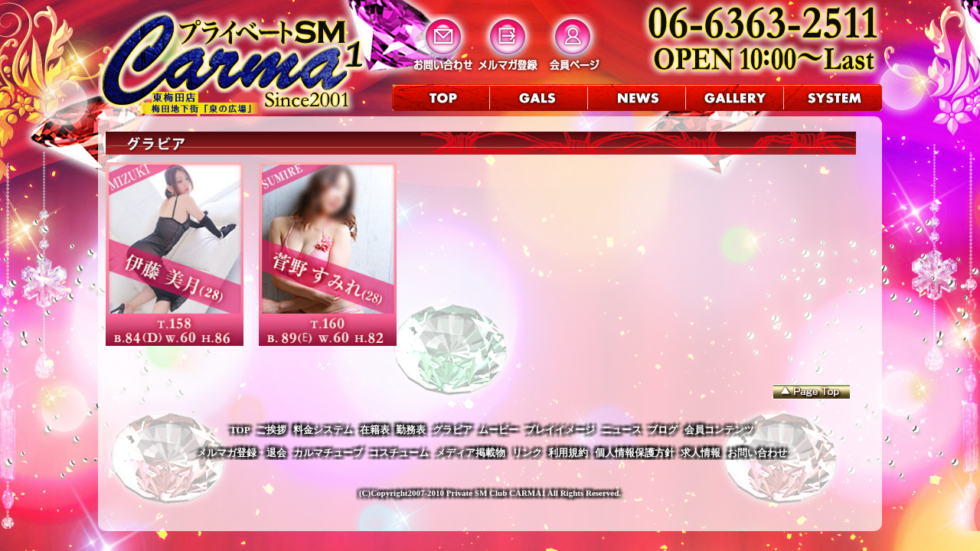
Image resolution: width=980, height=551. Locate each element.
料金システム (323, 430)
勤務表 (411, 430)
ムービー (498, 430)
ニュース (622, 430)
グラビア (452, 430)
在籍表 (375, 430)
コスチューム (399, 453)
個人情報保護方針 (635, 453)
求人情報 (701, 453)
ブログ (663, 430)
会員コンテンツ (719, 430)
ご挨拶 (271, 430)
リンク (527, 453)
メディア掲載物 (470, 453)
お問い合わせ (757, 453)
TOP (240, 430)
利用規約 (568, 453)
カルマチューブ (328, 453)
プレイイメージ (560, 430)
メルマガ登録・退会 (242, 453)
